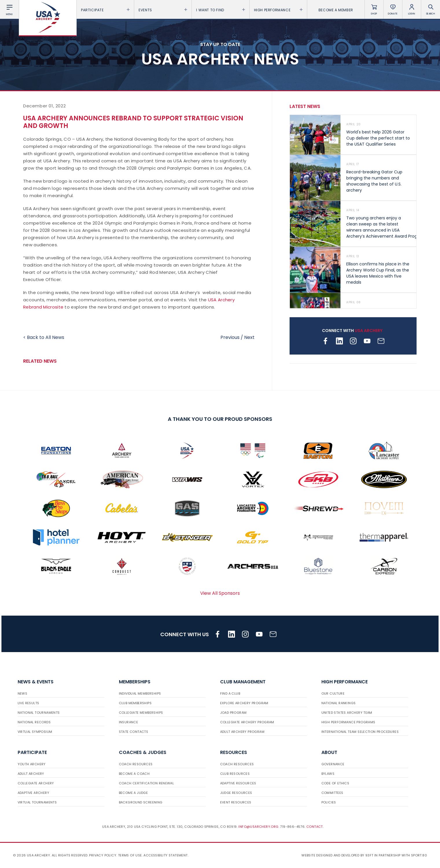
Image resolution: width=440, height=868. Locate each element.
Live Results (28, 703)
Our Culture (333, 693)
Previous (230, 337)
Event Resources (236, 802)
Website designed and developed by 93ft (337, 855)
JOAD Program (233, 713)
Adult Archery (31, 774)
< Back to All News (44, 337)
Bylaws (328, 774)
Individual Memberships (140, 693)
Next (249, 337)
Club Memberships (135, 703)
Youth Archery (32, 764)
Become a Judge (134, 793)
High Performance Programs (348, 722)
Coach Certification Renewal (147, 783)
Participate (105, 10)
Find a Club (230, 693)
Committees (332, 793)
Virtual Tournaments (37, 802)
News (23, 693)
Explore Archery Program (244, 703)
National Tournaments (39, 713)
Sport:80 (419, 855)
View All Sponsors (220, 593)
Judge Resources (236, 793)
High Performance (278, 10)
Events (163, 10)
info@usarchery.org (258, 827)
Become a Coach (134, 774)
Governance (333, 764)
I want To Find (220, 10)
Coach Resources (136, 764)
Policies (329, 802)
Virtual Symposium (35, 732)
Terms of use (130, 855)
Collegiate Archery (36, 783)
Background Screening (141, 802)
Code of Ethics (335, 783)
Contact (315, 827)
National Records (34, 722)
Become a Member (336, 10)
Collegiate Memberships (141, 713)
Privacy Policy (103, 855)
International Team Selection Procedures (360, 732)
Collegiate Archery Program (247, 722)
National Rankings (339, 703)
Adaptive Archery (33, 793)
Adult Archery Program (242, 732)
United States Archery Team (347, 713)
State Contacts (134, 732)
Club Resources (235, 774)
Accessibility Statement (165, 855)
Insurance (129, 722)
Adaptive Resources (238, 783)
